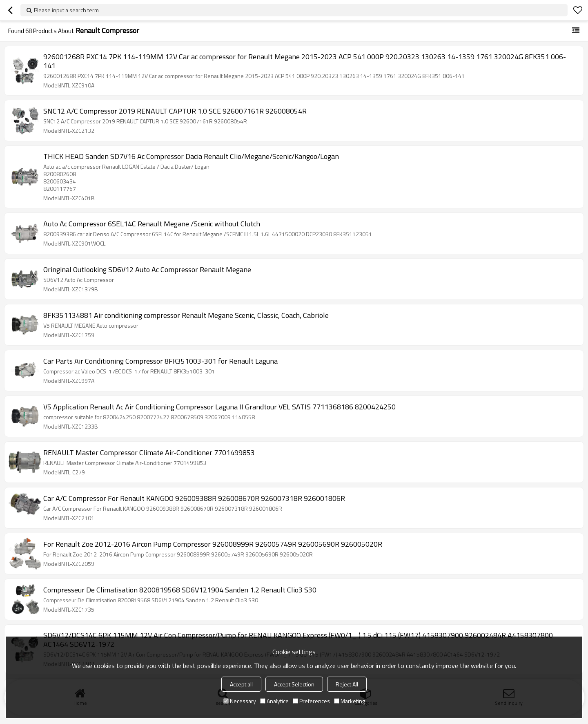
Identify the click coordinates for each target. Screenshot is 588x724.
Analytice (274, 701)
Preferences (311, 701)
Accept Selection (294, 684)
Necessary (240, 701)
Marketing (350, 701)
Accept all (241, 684)
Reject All (347, 684)
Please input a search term (66, 10)
